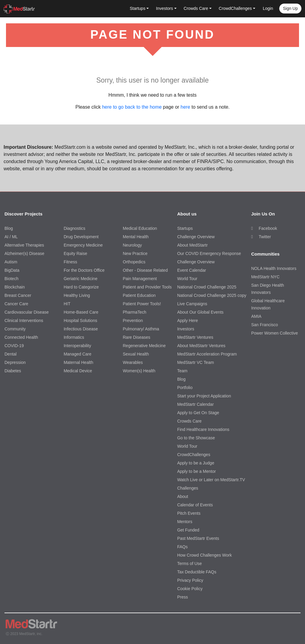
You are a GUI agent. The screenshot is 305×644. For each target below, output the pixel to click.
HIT (67, 304)
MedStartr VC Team (196, 362)
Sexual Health (136, 354)
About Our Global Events (200, 312)
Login (268, 8)
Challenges (188, 488)
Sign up (290, 8)
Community (15, 329)
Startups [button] (138, 8)
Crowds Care (189, 421)
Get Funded (188, 530)
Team (182, 371)
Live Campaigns (192, 304)
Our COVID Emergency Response (209, 253)
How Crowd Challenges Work (205, 555)
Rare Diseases (136, 337)
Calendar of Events (195, 505)
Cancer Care (16, 304)
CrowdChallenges (194, 455)
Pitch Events (189, 513)
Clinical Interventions (24, 321)
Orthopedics (134, 262)
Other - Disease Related (145, 270)
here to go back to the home (132, 107)
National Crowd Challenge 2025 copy (212, 295)
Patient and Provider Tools (147, 287)
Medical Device (78, 371)
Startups (185, 228)
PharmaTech (135, 312)
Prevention (133, 321)
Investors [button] (164, 8)
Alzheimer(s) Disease (24, 253)
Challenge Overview (196, 237)
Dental (10, 354)
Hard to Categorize (81, 287)
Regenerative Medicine (144, 346)
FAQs (182, 547)
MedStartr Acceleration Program (207, 354)
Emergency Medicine (83, 245)
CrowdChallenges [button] (235, 8)
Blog (9, 228)
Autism (11, 262)
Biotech (12, 279)
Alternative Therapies (24, 245)
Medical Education (140, 228)
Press (183, 597)
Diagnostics (75, 228)
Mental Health (136, 237)
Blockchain (15, 287)
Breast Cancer (18, 295)
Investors (186, 329)
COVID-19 (14, 346)
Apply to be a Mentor (196, 471)
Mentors (185, 522)
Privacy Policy (190, 580)
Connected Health (21, 337)
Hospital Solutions (81, 321)
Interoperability (78, 346)
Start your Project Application (204, 396)
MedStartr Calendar (195, 404)
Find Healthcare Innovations (203, 429)
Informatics (74, 337)
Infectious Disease (81, 329)
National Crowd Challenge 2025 (207, 287)
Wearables (133, 362)
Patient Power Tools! (142, 304)
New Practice (135, 253)
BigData (12, 270)
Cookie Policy (190, 589)
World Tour (187, 279)
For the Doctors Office (84, 270)
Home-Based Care (81, 312)
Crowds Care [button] (196, 8)
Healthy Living (77, 295)
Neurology (132, 245)
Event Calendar (192, 270)
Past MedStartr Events (198, 538)
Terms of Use (189, 563)
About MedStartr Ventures (201, 346)
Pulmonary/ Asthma (141, 329)
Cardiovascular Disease (27, 312)
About (183, 496)
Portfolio (185, 388)
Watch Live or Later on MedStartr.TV (211, 480)
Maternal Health (79, 362)
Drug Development (81, 237)
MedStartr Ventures (195, 337)
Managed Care (78, 354)
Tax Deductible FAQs (197, 572)
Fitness (70, 262)
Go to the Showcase (196, 438)
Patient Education (139, 295)
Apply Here (188, 321)
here (185, 107)
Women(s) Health (139, 371)
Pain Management (140, 279)
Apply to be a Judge (196, 463)
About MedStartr (192, 245)
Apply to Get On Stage (198, 413)
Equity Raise (76, 253)
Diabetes (13, 371)
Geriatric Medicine (81, 279)
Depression (15, 362)
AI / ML (11, 237)
